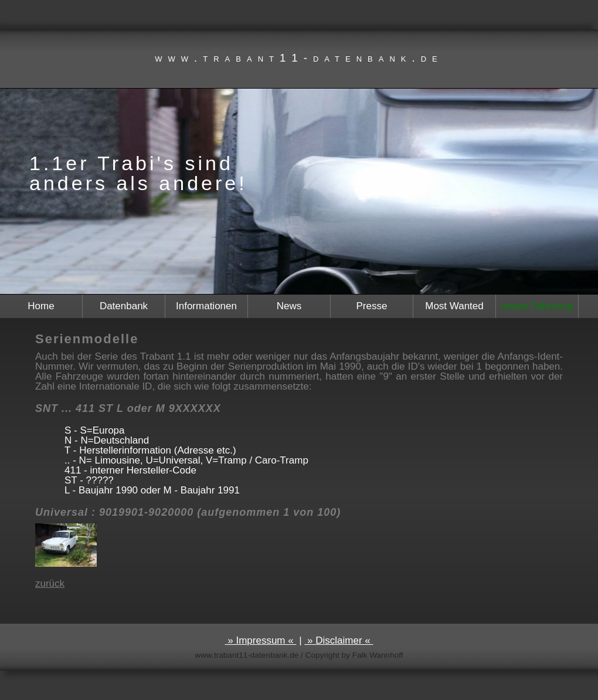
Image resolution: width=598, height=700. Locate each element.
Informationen (206, 306)
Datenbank (124, 306)
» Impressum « (261, 640)
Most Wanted (454, 306)
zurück (50, 584)
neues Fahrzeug (537, 306)
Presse (372, 306)
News (289, 306)
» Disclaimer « (339, 640)
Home (41, 306)
